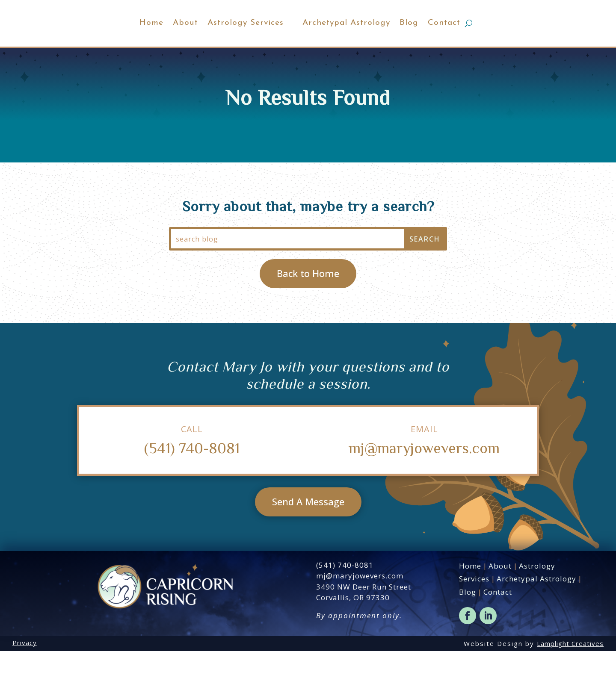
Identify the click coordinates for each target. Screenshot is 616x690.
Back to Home (308, 313)
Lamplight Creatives (570, 682)
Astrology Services (207, 43)
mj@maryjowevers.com (424, 487)
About (147, 43)
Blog (447, 43)
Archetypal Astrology (385, 43)
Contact (483, 43)
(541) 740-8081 (192, 487)
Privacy (25, 681)
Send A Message (308, 541)
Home (113, 43)
